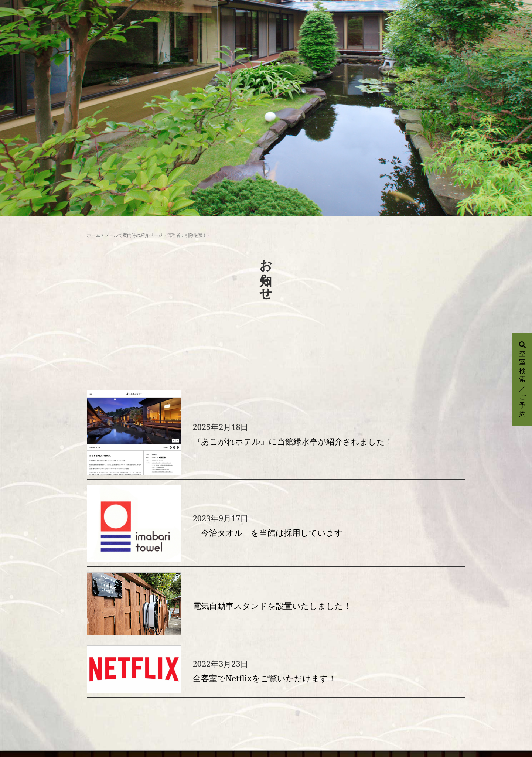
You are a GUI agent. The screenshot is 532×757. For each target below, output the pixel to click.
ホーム (93, 235)
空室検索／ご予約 (522, 380)
